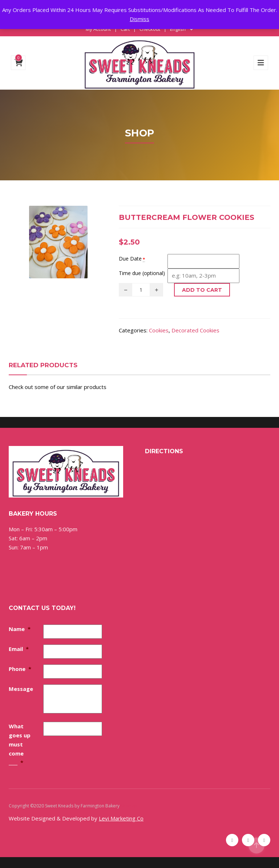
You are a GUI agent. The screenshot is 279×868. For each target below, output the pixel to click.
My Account (98, 29)
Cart (125, 29)
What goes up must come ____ (20, 744)
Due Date (130, 259)
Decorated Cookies (195, 330)
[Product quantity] (141, 290)
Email (19, 649)
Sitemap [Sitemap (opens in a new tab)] (129, 806)
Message (21, 689)
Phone (20, 669)
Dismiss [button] (139, 19)
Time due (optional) (142, 273)
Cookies (159, 330)
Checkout (150, 29)
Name (20, 629)
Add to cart (202, 290)
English (178, 29)
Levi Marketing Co (121, 818)
